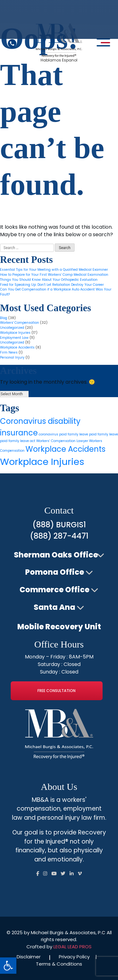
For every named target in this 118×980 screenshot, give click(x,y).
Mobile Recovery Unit (59, 627)
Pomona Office (55, 572)
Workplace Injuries (15, 333)
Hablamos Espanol (59, 60)
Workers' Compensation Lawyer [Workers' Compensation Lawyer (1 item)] (62, 441)
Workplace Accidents (17, 347)
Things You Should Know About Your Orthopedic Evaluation (49, 280)
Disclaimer (29, 957)
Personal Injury (12, 357)
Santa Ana (54, 607)
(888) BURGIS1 (59, 525)
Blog (4, 318)
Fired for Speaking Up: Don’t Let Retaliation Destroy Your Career (52, 285)
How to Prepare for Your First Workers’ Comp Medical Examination (54, 275)
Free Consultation (56, 691)
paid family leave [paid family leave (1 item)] (104, 434)
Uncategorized (12, 328)
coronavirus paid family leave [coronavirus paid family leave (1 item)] (63, 434)
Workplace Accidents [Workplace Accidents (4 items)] (65, 449)
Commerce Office (54, 590)
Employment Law (14, 338)
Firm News (9, 352)
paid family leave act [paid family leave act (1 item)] (18, 441)
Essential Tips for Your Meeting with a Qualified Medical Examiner (54, 270)
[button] (8, 966)
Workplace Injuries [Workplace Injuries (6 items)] (42, 462)
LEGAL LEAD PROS (73, 947)
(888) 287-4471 (59, 536)
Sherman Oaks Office (56, 555)
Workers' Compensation (20, 323)
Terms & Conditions (59, 964)
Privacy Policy (74, 957)
